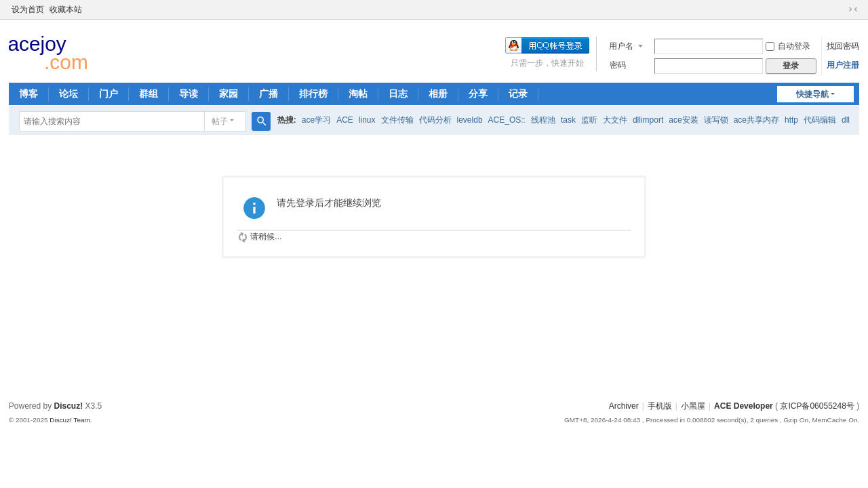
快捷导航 (812, 94)
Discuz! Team (70, 420)
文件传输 (397, 120)
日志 (398, 94)
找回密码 (843, 46)
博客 (28, 94)
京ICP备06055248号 (817, 406)
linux (367, 120)
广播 (269, 94)
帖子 (220, 121)
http (791, 120)
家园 (229, 94)
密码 (618, 65)
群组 (149, 94)
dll (846, 120)
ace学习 (316, 120)
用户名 (621, 46)
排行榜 (313, 94)
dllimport (648, 120)
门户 (108, 94)
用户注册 (843, 65)
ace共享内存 (756, 120)
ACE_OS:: (507, 120)
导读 (189, 94)
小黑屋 (693, 406)
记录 (518, 94)
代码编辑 (820, 120)
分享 (478, 94)
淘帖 (358, 94)
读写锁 (716, 120)
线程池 (543, 120)
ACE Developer (744, 406)
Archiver (624, 406)
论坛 (68, 94)
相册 (438, 94)
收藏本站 (66, 9)
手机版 (660, 406)
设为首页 (28, 9)
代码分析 (435, 120)
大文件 (615, 120)
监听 (589, 120)
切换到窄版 (853, 9)
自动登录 (788, 46)
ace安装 (683, 120)
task (568, 120)
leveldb (470, 120)
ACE (345, 120)
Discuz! (69, 406)
